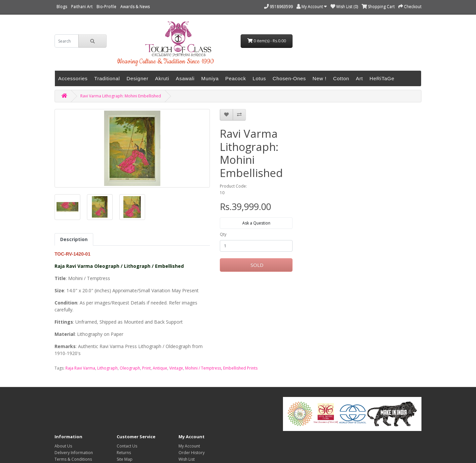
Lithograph (107, 368)
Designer (138, 78)
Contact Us (127, 446)
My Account (189, 446)
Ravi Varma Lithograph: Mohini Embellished (121, 96)
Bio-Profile (106, 6)
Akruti (162, 78)
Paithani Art (82, 6)
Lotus (259, 78)
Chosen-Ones (289, 78)
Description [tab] (74, 239)
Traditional (107, 78)
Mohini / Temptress (203, 368)
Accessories (73, 78)
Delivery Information (74, 453)
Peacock (236, 78)
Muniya (210, 78)
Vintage (176, 368)
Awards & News (135, 6)
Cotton (341, 78)
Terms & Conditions (73, 459)
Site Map (125, 459)
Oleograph (130, 368)
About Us (63, 446)
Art (359, 78)
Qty (223, 234)
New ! (320, 78)
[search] (67, 41)
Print (146, 368)
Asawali (185, 78)
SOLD (256, 265)
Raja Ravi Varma (80, 368)
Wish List (187, 459)
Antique (160, 368)
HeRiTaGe (382, 78)
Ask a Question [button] (256, 223)
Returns (124, 453)
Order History (192, 453)
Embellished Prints (240, 368)
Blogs (62, 6)
